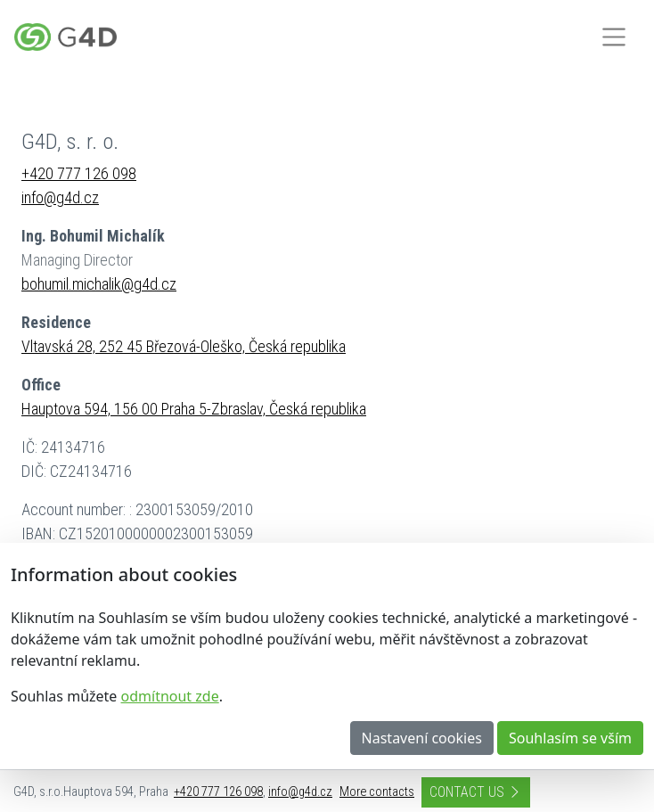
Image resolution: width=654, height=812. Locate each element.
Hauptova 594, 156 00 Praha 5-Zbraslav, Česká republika (194, 409)
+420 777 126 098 (79, 173)
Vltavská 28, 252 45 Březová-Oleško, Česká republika (184, 346)
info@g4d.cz (60, 197)
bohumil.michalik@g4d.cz (99, 284)
